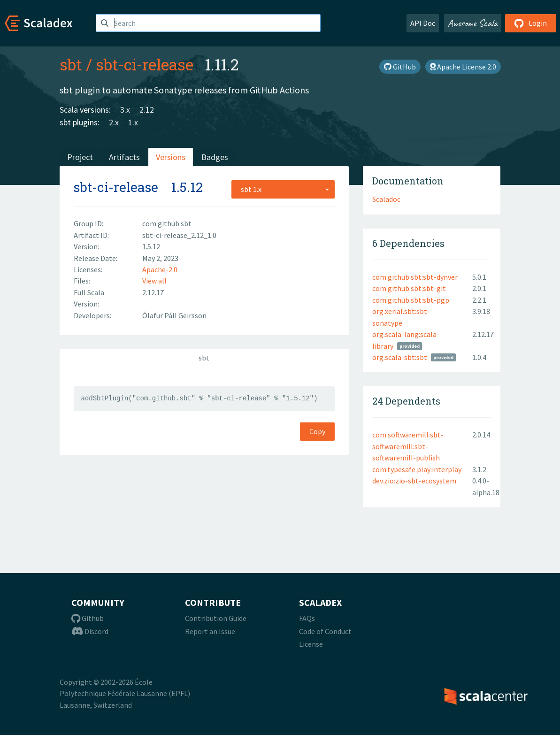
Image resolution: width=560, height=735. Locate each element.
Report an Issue (210, 631)
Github (88, 618)
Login (531, 23)
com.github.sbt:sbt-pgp (411, 300)
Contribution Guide (216, 618)
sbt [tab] (204, 358)
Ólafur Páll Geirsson (174, 315)
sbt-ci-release (145, 64)
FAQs (307, 618)
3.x (125, 110)
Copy (317, 431)
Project (80, 157)
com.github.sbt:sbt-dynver (415, 277)
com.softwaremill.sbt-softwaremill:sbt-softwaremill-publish (408, 446)
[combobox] (283, 189)
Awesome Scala (473, 23)
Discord (90, 631)
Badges (215, 157)
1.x (133, 122)
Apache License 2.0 (463, 67)
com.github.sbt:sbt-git (409, 288)
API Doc (423, 23)
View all (154, 281)
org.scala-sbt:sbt (400, 357)
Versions (171, 157)
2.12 (147, 110)
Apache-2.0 (160, 269)
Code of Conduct (325, 631)
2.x (114, 122)
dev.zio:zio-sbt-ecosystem (414, 481)
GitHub (400, 67)
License (311, 644)
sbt (71, 64)
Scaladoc (386, 199)
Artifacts (124, 157)
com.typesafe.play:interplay (417, 469)
